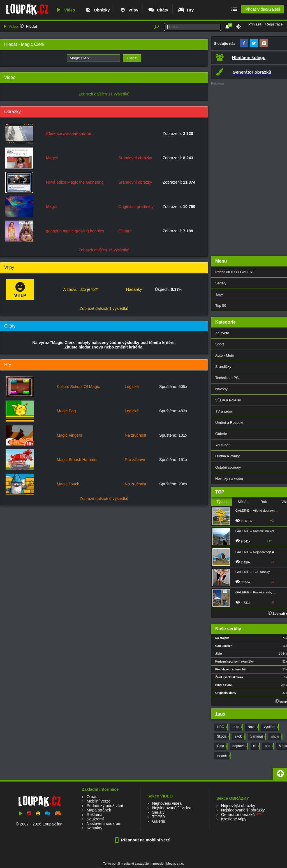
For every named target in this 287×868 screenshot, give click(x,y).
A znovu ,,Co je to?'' (81, 289)
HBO (222, 727)
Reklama (95, 815)
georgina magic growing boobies (75, 231)
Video (65, 10)
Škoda (223, 737)
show (276, 737)
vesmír (223, 756)
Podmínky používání (105, 806)
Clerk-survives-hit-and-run (69, 134)
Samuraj (258, 737)
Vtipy (129, 10)
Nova (253, 727)
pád (269, 746)
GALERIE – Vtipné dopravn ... (257, 511)
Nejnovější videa (167, 803)
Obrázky (97, 10)
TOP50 (158, 817)
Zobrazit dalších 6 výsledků (104, 499)
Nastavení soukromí (105, 823)
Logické (132, 387)
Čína (222, 746)
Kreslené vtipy (234, 819)
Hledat (31, 26)
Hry (186, 10)
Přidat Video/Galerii (263, 9)
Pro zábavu (135, 460)
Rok (264, 502)
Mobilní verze (99, 801)
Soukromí (95, 819)
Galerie (159, 821)
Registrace (274, 24)
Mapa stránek (99, 810)
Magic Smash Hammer (77, 460)
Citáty (158, 10)
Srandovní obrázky (135, 158)
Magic (51, 207)
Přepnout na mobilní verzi (143, 840)
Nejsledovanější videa (172, 808)
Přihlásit (255, 24)
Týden (221, 502)
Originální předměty (136, 207)
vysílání (271, 727)
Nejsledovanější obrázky (243, 810)
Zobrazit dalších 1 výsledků (104, 308)
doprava (240, 746)
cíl (256, 746)
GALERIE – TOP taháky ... (254, 572)
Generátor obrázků (238, 815)
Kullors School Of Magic (78, 387)
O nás (92, 797)
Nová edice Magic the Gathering (75, 182)
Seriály (158, 812)
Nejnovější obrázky (238, 806)
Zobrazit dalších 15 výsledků (104, 250)
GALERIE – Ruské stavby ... (256, 592)
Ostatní (125, 231)
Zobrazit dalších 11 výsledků (104, 94)
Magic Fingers (70, 435)
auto (237, 727)
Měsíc (243, 502)
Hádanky (134, 289)
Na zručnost (136, 435)
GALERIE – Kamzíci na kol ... (256, 531)
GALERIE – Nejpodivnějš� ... (257, 552)
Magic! (52, 158)
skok (240, 737)
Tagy (220, 714)
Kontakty (94, 828)
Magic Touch (68, 484)
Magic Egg (66, 411)
